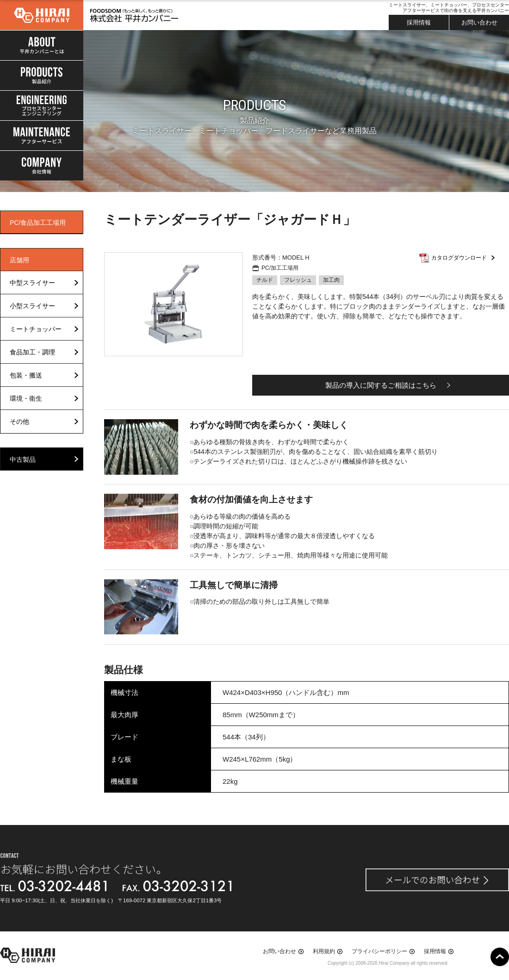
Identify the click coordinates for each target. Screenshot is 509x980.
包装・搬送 (26, 375)
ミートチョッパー (36, 329)
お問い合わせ (479, 22)
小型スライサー (32, 306)
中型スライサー (32, 283)
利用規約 (324, 951)
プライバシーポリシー (379, 951)
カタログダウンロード (459, 258)
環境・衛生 (26, 398)
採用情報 (419, 22)
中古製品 (23, 459)
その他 (19, 422)
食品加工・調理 (32, 352)
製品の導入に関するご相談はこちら (381, 385)
